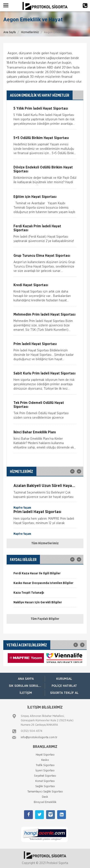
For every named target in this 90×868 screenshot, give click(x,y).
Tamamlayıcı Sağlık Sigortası (45, 792)
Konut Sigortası (45, 781)
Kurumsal (64, 679)
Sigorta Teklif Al (64, 693)
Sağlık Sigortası (45, 786)
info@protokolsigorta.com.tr (39, 737)
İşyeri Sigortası (45, 771)
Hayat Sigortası (45, 755)
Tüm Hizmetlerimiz (45, 543)
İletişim (26, 693)
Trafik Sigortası (45, 765)
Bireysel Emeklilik (45, 802)
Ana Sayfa (9, 32)
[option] (45, 491)
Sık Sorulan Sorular (26, 686)
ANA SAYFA (26, 679)
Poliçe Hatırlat (64, 686)
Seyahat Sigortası (45, 776)
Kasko (45, 760)
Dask (45, 797)
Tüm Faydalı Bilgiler (45, 619)
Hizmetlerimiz (30, 32)
